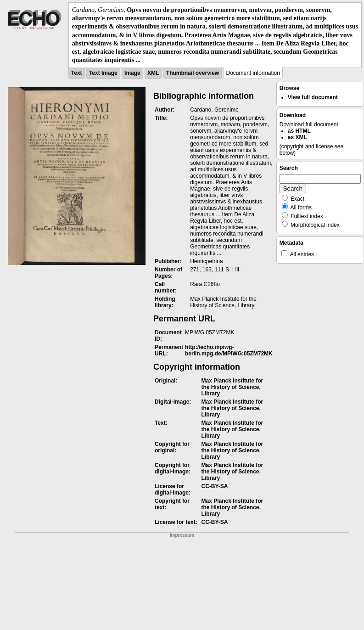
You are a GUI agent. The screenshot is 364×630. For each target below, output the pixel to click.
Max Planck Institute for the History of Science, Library (232, 387)
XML (153, 73)
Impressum (182, 535)
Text (77, 73)
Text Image (103, 73)
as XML (297, 137)
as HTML (299, 131)
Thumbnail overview (193, 73)
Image (132, 73)
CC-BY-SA (214, 486)
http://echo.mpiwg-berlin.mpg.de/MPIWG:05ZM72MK (229, 350)
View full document (313, 97)
